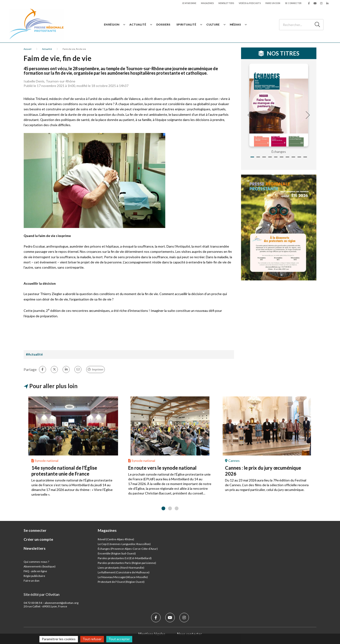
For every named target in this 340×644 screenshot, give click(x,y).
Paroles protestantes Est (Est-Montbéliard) (125, 558)
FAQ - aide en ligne (35, 571)
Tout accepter (119, 639)
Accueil (28, 49)
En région (112, 24)
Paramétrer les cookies (59, 639)
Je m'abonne (189, 3)
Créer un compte (38, 539)
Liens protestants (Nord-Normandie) (121, 568)
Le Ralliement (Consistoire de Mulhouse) (124, 572)
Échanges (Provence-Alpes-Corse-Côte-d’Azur (127, 549)
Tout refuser (92, 639)
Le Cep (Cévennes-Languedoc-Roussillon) (124, 544)
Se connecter (293, 3)
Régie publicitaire (34, 576)
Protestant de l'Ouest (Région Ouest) (121, 582)
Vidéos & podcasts (250, 3)
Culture (213, 24)
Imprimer (98, 369)
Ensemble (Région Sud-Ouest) (117, 553)
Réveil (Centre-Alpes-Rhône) (116, 539)
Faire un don (273, 3)
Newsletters (226, 3)
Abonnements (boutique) (40, 566)
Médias (235, 24)
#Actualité (34, 354)
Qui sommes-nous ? (36, 562)
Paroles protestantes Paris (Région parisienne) (127, 563)
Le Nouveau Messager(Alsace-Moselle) (123, 577)
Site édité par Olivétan (42, 594)
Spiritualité (186, 24)
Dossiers (163, 24)
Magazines (207, 3)
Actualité (138, 24)
